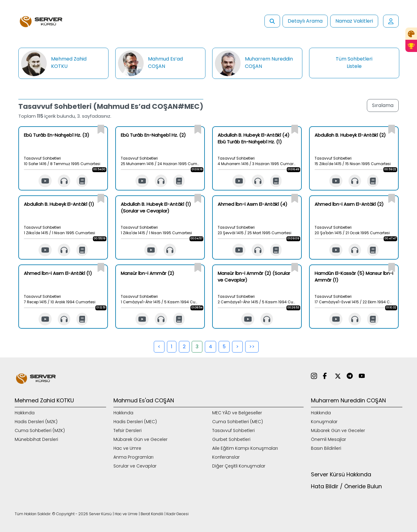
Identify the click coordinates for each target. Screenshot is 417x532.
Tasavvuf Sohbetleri (233, 430)
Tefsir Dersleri (127, 430)
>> (252, 347)
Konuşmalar (324, 422)
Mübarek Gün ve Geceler (140, 439)
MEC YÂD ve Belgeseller (237, 413)
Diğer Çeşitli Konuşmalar (239, 466)
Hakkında (25, 413)
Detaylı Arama (305, 21)
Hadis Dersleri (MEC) (135, 422)
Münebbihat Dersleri (36, 439)
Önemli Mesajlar (328, 439)
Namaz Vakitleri (354, 21)
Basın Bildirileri (326, 448)
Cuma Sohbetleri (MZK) (40, 430)
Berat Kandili (152, 514)
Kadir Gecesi (177, 514)
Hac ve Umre (127, 448)
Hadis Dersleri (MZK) (36, 422)
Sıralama (383, 105)
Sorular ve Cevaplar (135, 466)
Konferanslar (226, 457)
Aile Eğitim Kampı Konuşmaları (245, 448)
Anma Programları (133, 457)
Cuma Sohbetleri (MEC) (238, 422)
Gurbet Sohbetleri (231, 439)
